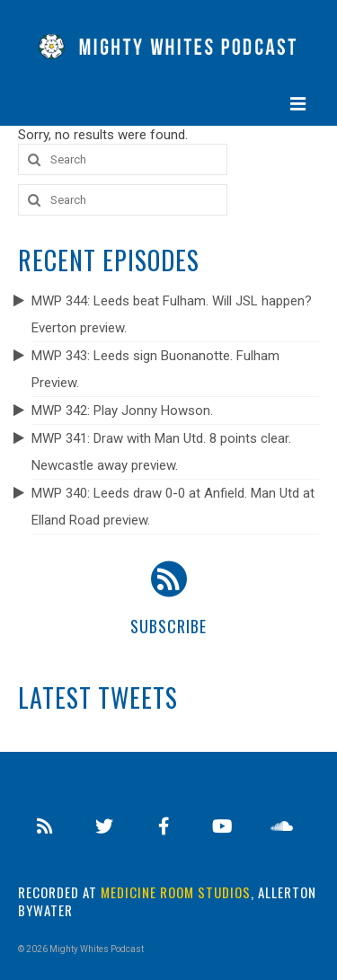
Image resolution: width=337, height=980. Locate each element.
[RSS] (45, 827)
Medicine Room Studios (176, 892)
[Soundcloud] (281, 827)
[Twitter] (104, 827)
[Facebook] (164, 827)
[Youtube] (222, 827)
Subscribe (168, 626)
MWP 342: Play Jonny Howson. (122, 411)
